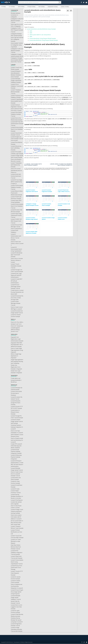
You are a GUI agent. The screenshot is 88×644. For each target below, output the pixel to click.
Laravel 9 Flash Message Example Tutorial (16, 303)
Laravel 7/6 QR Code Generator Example (16, 198)
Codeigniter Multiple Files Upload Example (16, 35)
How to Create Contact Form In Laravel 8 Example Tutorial (17, 474)
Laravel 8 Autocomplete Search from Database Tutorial (17, 206)
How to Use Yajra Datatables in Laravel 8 (17, 432)
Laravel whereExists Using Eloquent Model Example (42, 38)
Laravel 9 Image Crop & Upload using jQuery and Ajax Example (17, 511)
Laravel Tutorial (65, 7)
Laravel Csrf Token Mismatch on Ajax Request (16, 541)
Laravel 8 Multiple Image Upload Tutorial (17, 469)
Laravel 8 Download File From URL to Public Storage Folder (17, 298)
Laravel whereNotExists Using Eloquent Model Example (43, 40)
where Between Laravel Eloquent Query (17, 436)
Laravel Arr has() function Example (15, 482)
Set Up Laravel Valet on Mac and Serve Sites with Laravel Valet (17, 523)
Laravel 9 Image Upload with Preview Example (17, 156)
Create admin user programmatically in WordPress (16, 380)
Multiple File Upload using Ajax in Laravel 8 (17, 621)
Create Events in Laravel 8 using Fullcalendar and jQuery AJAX (17, 292)
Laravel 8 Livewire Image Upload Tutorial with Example (17, 421)
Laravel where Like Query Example (16, 479)
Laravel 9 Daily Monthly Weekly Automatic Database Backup (17, 616)
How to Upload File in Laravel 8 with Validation (16, 230)
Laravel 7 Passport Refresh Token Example (17, 527)
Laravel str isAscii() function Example (16, 316)
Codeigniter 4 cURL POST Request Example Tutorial (17, 30)
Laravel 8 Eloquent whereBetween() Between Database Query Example (16, 74)
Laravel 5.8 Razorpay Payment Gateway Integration (16, 457)
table (31, 31)
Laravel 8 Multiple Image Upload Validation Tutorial (16, 597)
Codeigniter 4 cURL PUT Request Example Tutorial (17, 21)
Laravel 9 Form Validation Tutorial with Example (17, 86)
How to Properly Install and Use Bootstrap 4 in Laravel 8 (17, 440)
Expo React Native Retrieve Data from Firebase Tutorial (16, 547)
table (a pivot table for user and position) (40, 35)
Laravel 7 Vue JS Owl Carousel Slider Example (17, 537)
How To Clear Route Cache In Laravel (16, 507)
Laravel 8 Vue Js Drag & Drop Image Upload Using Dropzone (17, 592)
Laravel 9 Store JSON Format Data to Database (16, 393)
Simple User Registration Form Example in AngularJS (16, 367)
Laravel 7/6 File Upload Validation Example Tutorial (17, 187)
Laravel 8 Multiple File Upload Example (17, 389)
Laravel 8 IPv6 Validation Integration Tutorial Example (17, 553)
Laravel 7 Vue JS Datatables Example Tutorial (16, 266)
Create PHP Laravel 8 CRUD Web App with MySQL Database (16, 446)
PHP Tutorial (42, 7)
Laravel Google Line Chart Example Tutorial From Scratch (17, 139)
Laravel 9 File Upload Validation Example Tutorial (16, 114)
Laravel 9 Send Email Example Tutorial (16, 134)
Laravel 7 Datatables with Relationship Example (16, 165)
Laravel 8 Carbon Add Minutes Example (16, 211)
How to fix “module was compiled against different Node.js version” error (17, 329)
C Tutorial (3, 7)
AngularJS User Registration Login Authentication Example (17, 339)
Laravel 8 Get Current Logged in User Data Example (17, 607)
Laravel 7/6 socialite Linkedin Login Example (17, 153)
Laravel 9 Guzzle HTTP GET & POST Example (17, 407)
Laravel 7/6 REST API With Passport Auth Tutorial (16, 221)
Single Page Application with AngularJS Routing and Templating (17, 361)
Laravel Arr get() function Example (15, 612)
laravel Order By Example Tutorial (15, 602)
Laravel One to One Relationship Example (17, 119)
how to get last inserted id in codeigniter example (17, 39)
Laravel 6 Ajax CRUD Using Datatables (16, 201)
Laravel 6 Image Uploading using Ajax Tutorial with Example (17, 629)
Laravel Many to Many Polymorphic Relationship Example (17, 193)
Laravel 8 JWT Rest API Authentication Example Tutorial (17, 124)
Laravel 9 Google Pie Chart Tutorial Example (17, 417)
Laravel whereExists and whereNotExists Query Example (41, 29)
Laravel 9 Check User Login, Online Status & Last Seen (64, 191)
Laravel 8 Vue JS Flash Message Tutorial (17, 226)
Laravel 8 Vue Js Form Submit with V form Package (17, 568)
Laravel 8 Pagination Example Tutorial (16, 625)
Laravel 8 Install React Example (17, 486)
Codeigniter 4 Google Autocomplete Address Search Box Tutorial (17, 60)
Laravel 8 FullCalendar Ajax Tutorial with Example (17, 255)
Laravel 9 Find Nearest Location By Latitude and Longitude (17, 502)
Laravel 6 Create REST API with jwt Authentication (17, 281)
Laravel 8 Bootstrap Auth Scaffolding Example (16, 148)
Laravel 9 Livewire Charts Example (16, 582)
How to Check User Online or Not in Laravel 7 (17, 243)
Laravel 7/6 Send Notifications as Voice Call (17, 532)
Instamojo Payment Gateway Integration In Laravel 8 (17, 427)
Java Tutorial (21, 7)
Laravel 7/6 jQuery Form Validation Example (17, 96)
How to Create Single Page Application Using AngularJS (17, 350)
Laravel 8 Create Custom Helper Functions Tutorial (16, 491)
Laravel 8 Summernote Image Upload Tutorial (17, 312)
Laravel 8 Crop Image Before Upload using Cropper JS (16, 182)
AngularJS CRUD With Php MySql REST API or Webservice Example (17, 345)
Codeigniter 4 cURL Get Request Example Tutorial (17, 51)
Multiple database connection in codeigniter (16, 15)
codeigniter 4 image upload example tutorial (17, 55)
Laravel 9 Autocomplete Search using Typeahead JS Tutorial (17, 562)
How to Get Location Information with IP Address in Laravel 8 (16, 517)
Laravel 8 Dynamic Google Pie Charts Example (16, 403)
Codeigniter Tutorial (53, 7)
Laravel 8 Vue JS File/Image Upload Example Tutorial (16, 287)
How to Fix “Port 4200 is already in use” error (17, 323)
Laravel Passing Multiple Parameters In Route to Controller (17, 496)
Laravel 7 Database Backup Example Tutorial (16, 92)
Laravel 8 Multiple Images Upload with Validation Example (16, 81)
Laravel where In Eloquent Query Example (15, 412)
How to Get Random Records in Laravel (16, 160)
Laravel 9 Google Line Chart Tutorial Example (17, 271)
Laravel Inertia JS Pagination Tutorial (16, 106)
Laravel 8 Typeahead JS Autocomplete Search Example (17, 101)
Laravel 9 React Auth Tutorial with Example (17, 557)
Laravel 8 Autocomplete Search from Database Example (17, 129)
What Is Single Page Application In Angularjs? (16, 356)
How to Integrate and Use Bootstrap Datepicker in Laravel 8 (17, 586)
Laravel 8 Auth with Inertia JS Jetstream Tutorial (16, 176)
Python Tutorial (31, 7)
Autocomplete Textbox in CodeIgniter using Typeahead (17, 45)
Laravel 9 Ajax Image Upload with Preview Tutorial (16, 215)
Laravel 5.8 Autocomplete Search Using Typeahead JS (16, 249)
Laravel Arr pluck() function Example (16, 578)
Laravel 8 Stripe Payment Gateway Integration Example (16, 451)
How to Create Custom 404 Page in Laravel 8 (17, 308)
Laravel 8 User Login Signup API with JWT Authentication (16, 275)
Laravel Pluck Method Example (17, 143)
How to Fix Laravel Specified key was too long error (16, 170)
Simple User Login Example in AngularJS (16, 372)
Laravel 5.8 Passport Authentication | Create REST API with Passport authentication (17, 464)
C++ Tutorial (12, 7)
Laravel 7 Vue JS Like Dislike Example (16, 68)
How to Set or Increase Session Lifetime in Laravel (17, 260)
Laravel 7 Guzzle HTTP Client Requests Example (17, 573)
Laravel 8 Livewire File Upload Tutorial (17, 398)
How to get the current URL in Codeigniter (17, 25)
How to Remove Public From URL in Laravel (17, 110)
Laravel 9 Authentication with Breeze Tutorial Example (16, 237)
